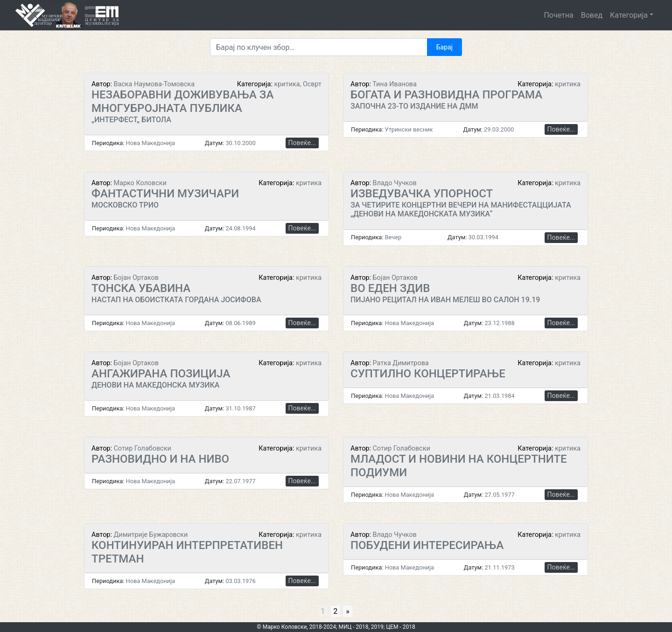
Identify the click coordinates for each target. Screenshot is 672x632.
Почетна (558, 15)
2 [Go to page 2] (335, 611)
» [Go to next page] (348, 611)
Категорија (629, 15)
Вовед (592, 15)
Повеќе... (302, 143)
